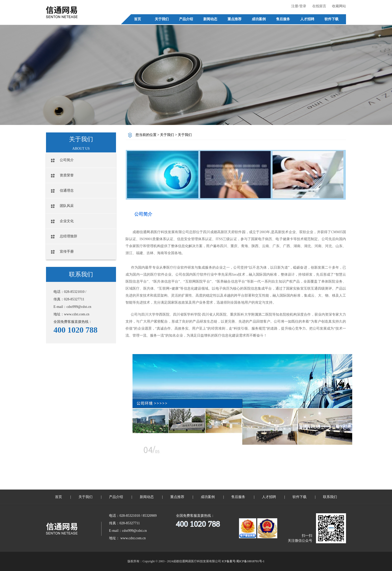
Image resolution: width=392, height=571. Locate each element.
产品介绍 (116, 497)
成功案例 (208, 497)
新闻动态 (147, 497)
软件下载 (299, 497)
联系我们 (330, 497)
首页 (58, 497)
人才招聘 (269, 497)
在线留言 (319, 6)
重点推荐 (177, 497)
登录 (303, 6)
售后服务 (238, 497)
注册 (295, 6)
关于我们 (167, 135)
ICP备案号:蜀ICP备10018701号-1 (243, 561)
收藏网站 (339, 6)
